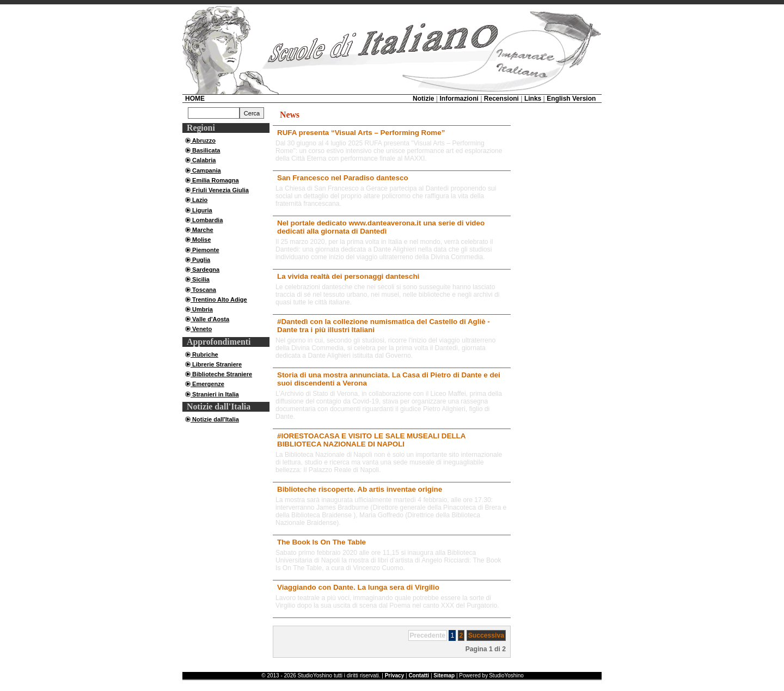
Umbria (202, 309)
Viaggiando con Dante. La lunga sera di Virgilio (358, 587)
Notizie (423, 99)
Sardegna (205, 270)
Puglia (200, 260)
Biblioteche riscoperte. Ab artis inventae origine (360, 489)
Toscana (203, 290)
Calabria (203, 160)
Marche (202, 230)
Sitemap (444, 675)
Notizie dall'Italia (215, 419)
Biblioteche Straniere (221, 374)
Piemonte (205, 250)
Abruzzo (203, 140)
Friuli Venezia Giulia (220, 190)
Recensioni (501, 99)
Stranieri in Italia (215, 394)
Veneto (201, 329)
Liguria (201, 210)
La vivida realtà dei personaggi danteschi (348, 276)
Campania (206, 170)
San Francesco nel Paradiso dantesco (343, 178)
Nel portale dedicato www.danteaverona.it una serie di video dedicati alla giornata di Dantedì (381, 227)
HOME (195, 99)
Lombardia (207, 220)
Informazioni (459, 99)
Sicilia (200, 279)
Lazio (199, 200)
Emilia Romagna (215, 180)
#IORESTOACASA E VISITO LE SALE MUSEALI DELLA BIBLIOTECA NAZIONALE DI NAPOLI (371, 440)
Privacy (395, 675)
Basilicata (205, 150)
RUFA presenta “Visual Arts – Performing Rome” (361, 133)
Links (533, 99)
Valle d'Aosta (210, 319)
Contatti (419, 675)
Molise (201, 240)
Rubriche (204, 354)
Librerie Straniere (216, 364)
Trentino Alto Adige (219, 299)
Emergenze (207, 384)
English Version (571, 99)
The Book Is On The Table (321, 542)
